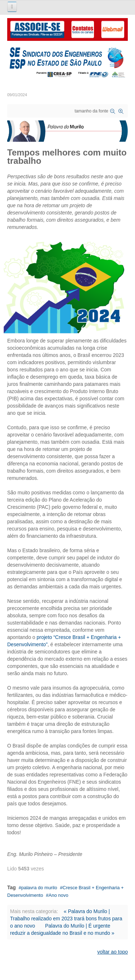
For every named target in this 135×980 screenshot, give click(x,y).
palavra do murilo (39, 888)
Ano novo (58, 895)
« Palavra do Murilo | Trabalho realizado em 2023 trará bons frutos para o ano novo (66, 919)
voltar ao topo (112, 952)
